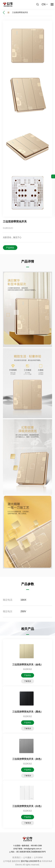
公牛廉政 (27, 857)
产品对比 (10, 248)
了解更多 (28, 681)
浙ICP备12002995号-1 (31, 861)
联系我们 (17, 857)
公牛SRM (38, 857)
